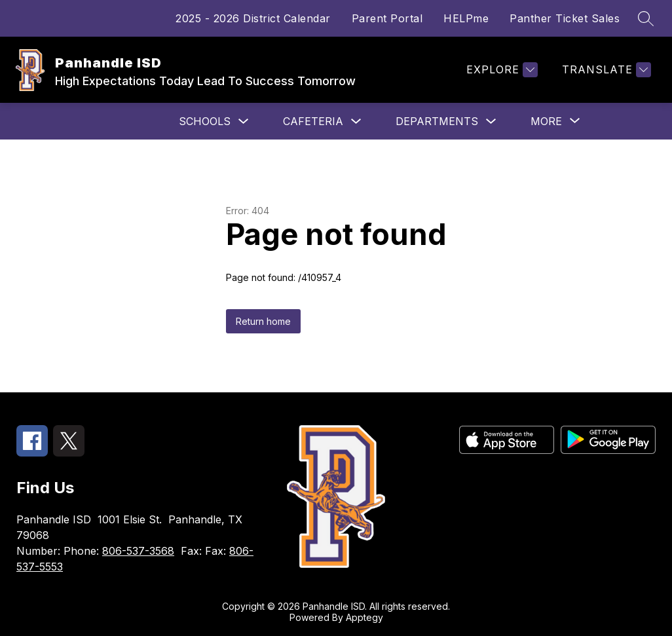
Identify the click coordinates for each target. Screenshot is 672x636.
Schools (205, 121)
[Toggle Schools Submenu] (244, 122)
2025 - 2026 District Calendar (253, 18)
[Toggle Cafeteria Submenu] (356, 122)
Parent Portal (387, 18)
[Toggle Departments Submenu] (491, 122)
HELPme (466, 18)
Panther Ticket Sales (565, 18)
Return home (263, 321)
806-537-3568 (138, 551)
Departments (437, 121)
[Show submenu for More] (546, 121)
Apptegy (364, 617)
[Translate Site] (605, 70)
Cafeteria (313, 121)
